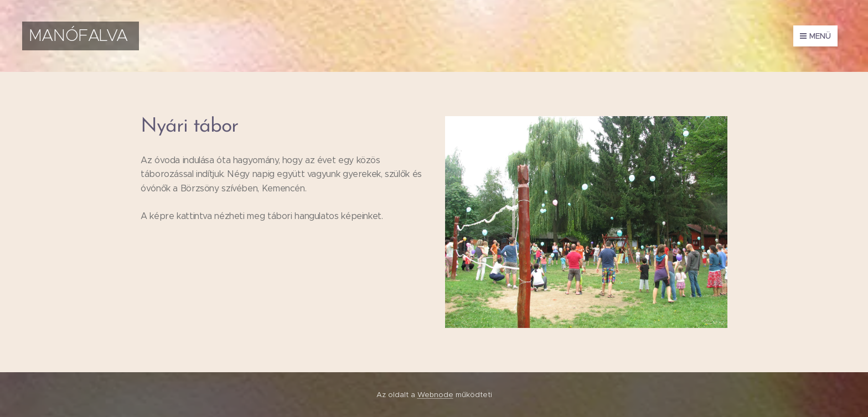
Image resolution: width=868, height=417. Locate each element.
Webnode (435, 395)
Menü (815, 36)
